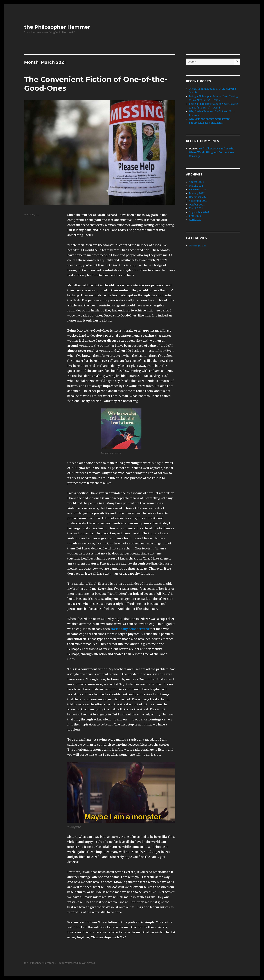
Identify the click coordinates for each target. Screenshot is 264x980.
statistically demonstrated (130, 629)
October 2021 (197, 205)
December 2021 (198, 197)
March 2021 (196, 208)
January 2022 (197, 193)
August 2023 (196, 182)
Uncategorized (198, 246)
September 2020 (199, 212)
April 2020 (195, 220)
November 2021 (198, 201)
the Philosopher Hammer (57, 27)
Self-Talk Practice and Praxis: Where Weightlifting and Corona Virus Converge (211, 152)
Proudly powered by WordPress (76, 963)
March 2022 (196, 186)
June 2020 (195, 216)
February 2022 (198, 190)
